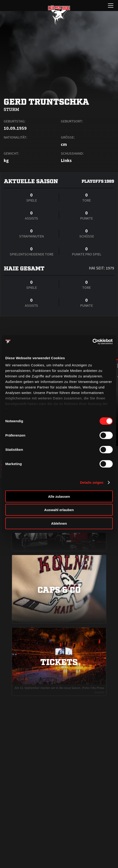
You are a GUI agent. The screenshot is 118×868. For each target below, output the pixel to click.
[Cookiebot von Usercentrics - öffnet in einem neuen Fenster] (93, 342)
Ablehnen (59, 523)
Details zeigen (92, 482)
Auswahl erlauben (59, 510)
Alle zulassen (59, 496)
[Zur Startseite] (59, 15)
